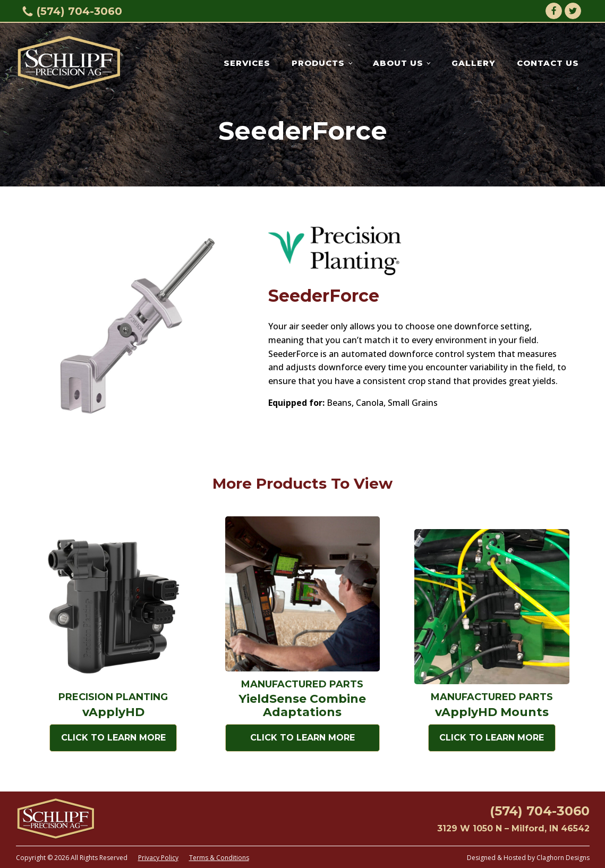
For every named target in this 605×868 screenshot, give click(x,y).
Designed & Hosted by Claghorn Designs (528, 858)
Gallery (474, 63)
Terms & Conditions (219, 858)
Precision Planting (113, 697)
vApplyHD (113, 712)
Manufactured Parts (302, 684)
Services (247, 63)
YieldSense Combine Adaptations (302, 705)
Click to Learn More (113, 738)
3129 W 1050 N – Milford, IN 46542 (513, 828)
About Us (398, 63)
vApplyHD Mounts (492, 712)
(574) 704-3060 (79, 11)
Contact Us (548, 63)
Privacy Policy (158, 858)
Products (318, 63)
